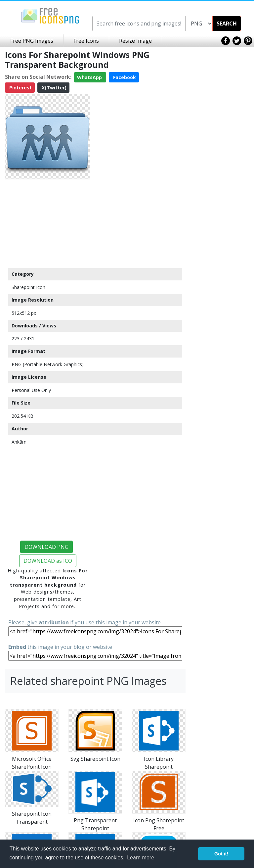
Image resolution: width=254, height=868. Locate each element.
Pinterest (20, 88)
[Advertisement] (48, 223)
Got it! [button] (221, 854)
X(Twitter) (53, 88)
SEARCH (227, 24)
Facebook (124, 77)
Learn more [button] (141, 858)
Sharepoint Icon (28, 287)
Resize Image (135, 41)
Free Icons (86, 41)
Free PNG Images (32, 41)
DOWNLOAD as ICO (48, 561)
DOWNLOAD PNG (46, 547)
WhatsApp (90, 77)
